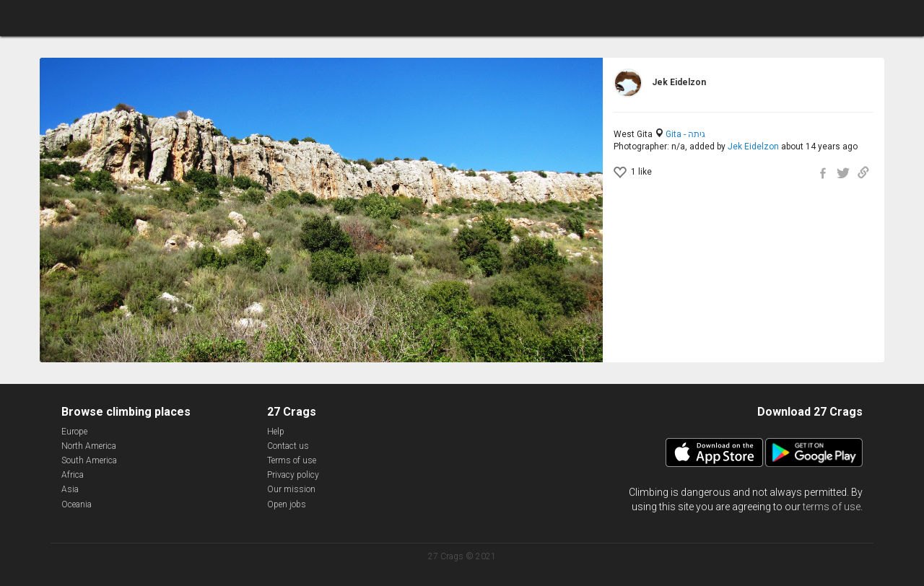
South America (89, 460)
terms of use (832, 507)
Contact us (288, 446)
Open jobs (287, 504)
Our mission (291, 489)
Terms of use (292, 460)
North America (89, 446)
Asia (70, 489)
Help (276, 432)
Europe (74, 432)
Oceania (77, 504)
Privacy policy (293, 475)
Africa (73, 475)
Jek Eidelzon (753, 146)
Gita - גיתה (685, 134)
